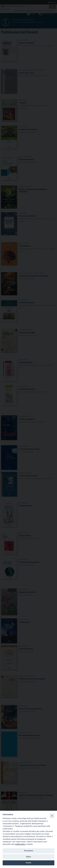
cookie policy (20, 844)
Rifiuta (28, 857)
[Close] (52, 816)
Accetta (29, 863)
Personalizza (28, 851)
